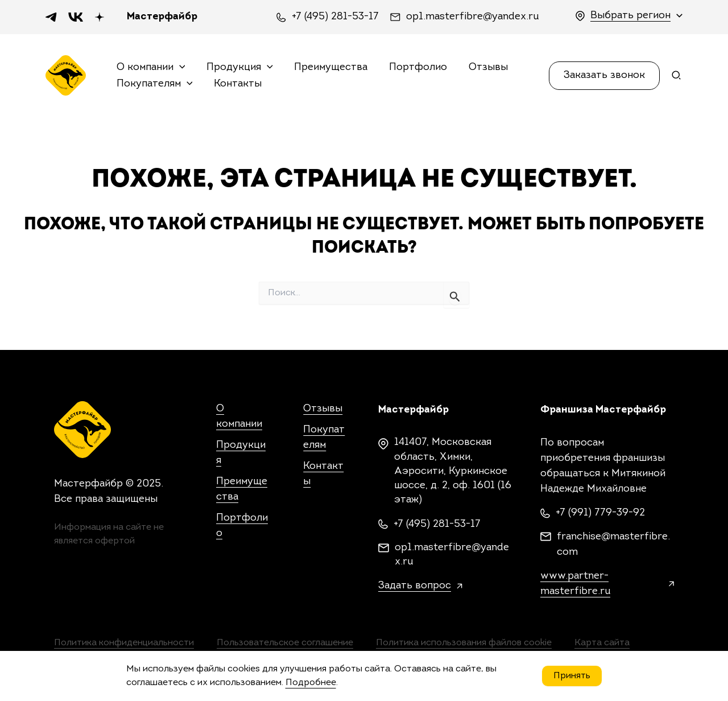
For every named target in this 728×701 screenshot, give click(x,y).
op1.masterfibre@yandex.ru (472, 17)
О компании (151, 68)
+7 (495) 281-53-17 (335, 17)
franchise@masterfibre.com (613, 545)
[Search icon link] (677, 77)
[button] (604, 75)
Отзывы (484, 67)
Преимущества (329, 67)
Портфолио (415, 67)
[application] (179, 68)
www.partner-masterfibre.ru (575, 584)
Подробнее (311, 683)
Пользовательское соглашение (285, 643)
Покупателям (155, 84)
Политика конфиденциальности (124, 643)
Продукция (239, 68)
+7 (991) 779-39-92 (600, 513)
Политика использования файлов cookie (464, 643)
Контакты (237, 83)
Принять (572, 676)
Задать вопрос (415, 586)
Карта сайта (602, 643)
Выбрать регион (630, 16)
